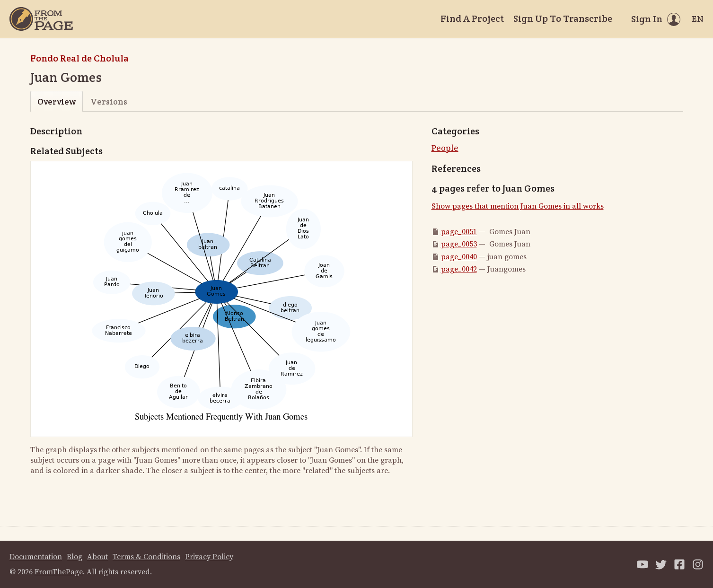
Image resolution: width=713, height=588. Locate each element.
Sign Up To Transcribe (563, 18)
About (97, 557)
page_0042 (459, 269)
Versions (109, 101)
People (445, 148)
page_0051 (459, 232)
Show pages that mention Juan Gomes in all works (518, 206)
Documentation (36, 557)
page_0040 (459, 257)
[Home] (41, 19)
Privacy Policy (209, 557)
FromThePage (59, 572)
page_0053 (459, 244)
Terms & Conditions (146, 557)
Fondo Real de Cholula (79, 58)
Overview (57, 101)
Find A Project (472, 18)
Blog (75, 557)
